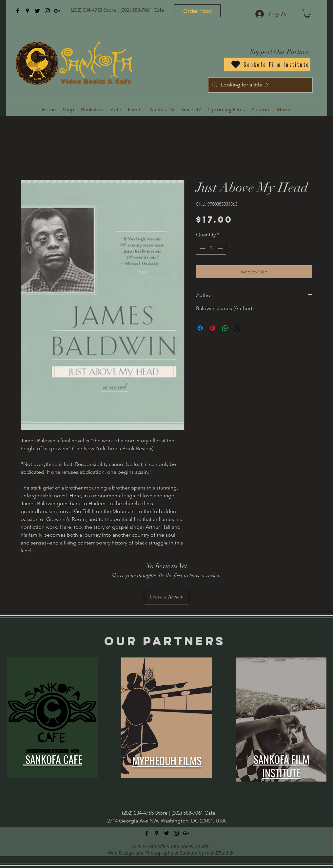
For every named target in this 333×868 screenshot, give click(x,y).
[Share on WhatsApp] (225, 328)
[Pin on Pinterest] (213, 328)
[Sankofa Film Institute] (267, 65)
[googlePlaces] (28, 11)
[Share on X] (238, 328)
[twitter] (37, 11)
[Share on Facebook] (200, 328)
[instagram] (47, 11)
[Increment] (221, 248)
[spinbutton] (211, 248)
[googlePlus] (57, 11)
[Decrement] (202, 248)
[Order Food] (197, 11)
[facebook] (18, 11)
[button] (307, 14)
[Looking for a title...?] (260, 85)
